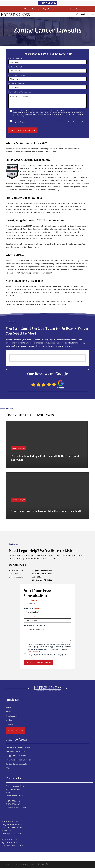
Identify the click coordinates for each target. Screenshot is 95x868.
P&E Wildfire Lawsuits (15, 752)
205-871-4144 (11, 840)
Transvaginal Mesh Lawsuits (18, 760)
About (8, 712)
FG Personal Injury (18, 448)
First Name (15, 59)
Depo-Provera (49, 9)
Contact (9, 724)
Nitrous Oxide (31, 9)
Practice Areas (12, 716)
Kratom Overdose (77, 9)
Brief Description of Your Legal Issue (20, 92)
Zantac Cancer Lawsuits (16, 764)
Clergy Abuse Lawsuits (16, 756)
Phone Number (17, 75)
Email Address (16, 84)
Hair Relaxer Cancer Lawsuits (19, 747)
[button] (93, 14)
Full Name (31, 600)
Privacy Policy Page (19, 116)
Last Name (15, 67)
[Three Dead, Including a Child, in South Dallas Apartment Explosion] (47, 445)
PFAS (8, 768)
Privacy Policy (28, 865)
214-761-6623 (49, 3)
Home (8, 708)
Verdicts (9, 720)
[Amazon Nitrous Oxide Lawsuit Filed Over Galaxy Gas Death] (47, 496)
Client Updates (16, 730)
